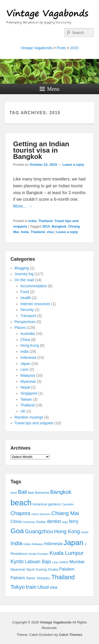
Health (26, 298)
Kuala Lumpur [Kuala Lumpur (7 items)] (67, 553)
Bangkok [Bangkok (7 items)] (61, 492)
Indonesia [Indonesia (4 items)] (53, 544)
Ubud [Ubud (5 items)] (43, 587)
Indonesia (28, 358)
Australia (27, 334)
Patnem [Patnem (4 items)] (18, 578)
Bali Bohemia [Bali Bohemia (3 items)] (39, 493)
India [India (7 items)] (16, 543)
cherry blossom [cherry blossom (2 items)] (41, 514)
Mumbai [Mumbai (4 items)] (77, 562)
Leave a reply (73, 165)
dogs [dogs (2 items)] (65, 522)
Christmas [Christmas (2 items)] (29, 522)
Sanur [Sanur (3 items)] (31, 578)
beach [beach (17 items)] (21, 503)
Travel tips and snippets (34, 423)
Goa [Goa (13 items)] (17, 531)
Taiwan (26, 399)
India (32, 221)
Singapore (29, 393)
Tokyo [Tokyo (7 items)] (18, 587)
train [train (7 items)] (31, 587)
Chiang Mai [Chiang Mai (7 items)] (65, 513)
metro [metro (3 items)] (64, 562)
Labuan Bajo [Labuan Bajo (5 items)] (38, 562)
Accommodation (34, 286)
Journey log (24, 274)
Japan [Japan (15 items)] (73, 543)
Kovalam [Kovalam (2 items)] (43, 554)
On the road (24, 280)
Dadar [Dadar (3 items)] (41, 522)
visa (50, 232)
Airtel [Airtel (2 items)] (14, 493)
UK (23, 411)
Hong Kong (30, 345)
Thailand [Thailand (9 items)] (63, 577)
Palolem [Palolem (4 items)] (67, 569)
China (25, 340)
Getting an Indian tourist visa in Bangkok (41, 150)
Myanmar (28, 381)
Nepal (25, 387)
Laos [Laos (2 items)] (55, 562)
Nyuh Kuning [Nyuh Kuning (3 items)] (37, 569)
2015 (74, 48)
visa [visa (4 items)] (53, 587)
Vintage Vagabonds (37, 48)
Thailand (45, 221)
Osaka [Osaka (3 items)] (53, 569)
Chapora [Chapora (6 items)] (20, 513)
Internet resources (35, 304)
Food (25, 292)
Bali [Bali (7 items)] (23, 492)
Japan (25, 364)
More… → (23, 206)
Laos (24, 369)
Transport (28, 316)
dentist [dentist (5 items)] (54, 521)
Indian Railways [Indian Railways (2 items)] (33, 544)
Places (20, 328)
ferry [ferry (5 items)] (74, 521)
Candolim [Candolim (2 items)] (68, 504)
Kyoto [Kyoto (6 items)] (17, 561)
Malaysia (28, 375)
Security (27, 310)
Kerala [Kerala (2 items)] (33, 554)
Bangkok (59, 226)
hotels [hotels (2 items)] (85, 532)
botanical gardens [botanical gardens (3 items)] (47, 504)
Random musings (29, 417)
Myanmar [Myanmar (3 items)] (18, 569)
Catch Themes (71, 635)
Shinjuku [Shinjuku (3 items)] (43, 578)
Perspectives (25, 322)
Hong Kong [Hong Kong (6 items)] (67, 531)
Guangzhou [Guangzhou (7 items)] (39, 531)
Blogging (22, 268)
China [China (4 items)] (16, 522)
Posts (61, 48)
